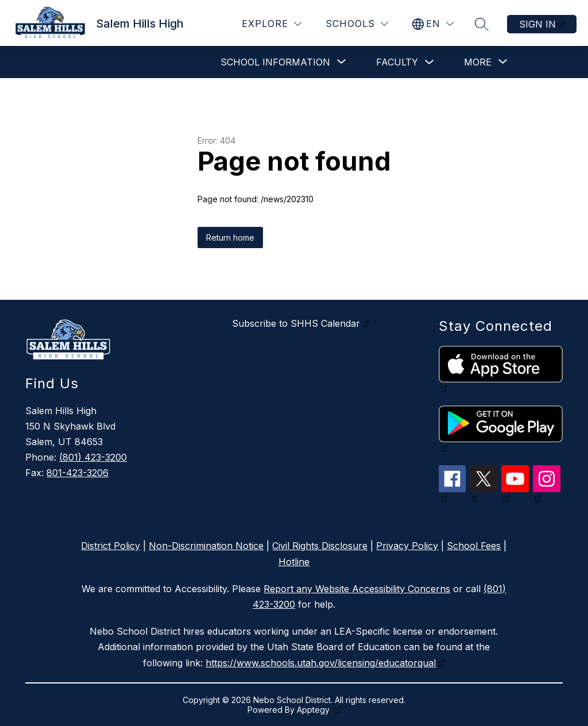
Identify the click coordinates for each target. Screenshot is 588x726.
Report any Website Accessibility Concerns (357, 589)
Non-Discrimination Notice (206, 546)
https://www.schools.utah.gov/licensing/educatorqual (321, 663)
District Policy (111, 546)
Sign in (537, 24)
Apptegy (314, 710)
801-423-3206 (78, 473)
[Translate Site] (433, 24)
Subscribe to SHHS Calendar (296, 323)
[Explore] (272, 24)
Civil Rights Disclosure (320, 546)
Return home (230, 238)
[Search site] (482, 24)
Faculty (397, 62)
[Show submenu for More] (478, 62)
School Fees (474, 546)
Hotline (294, 562)
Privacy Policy (407, 546)
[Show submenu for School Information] (275, 62)
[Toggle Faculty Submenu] (430, 62)
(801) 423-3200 (93, 457)
